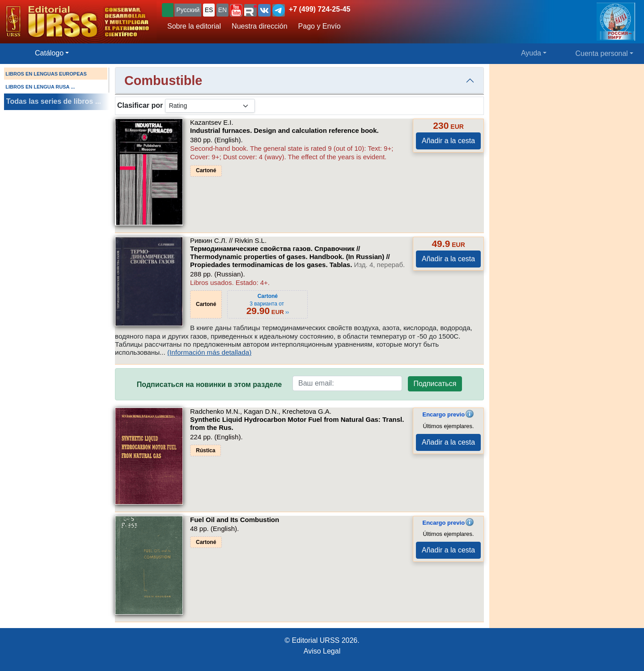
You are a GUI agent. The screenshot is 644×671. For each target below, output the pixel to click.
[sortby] (210, 106)
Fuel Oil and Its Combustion (235, 520)
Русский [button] (188, 10)
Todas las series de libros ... (54, 101)
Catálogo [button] (49, 53)
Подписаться (435, 384)
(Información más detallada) (209, 352)
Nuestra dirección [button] (260, 26)
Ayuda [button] (531, 53)
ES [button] (209, 10)
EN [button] (222, 10)
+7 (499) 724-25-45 (320, 9)
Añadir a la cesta (448, 141)
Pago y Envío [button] (320, 26)
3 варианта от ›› (267, 304)
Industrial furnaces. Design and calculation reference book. (284, 130)
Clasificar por (140, 105)
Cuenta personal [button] (602, 53)
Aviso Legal (322, 651)
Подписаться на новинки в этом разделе (209, 384)
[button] (236, 10)
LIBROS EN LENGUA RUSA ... (40, 87)
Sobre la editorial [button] (194, 26)
